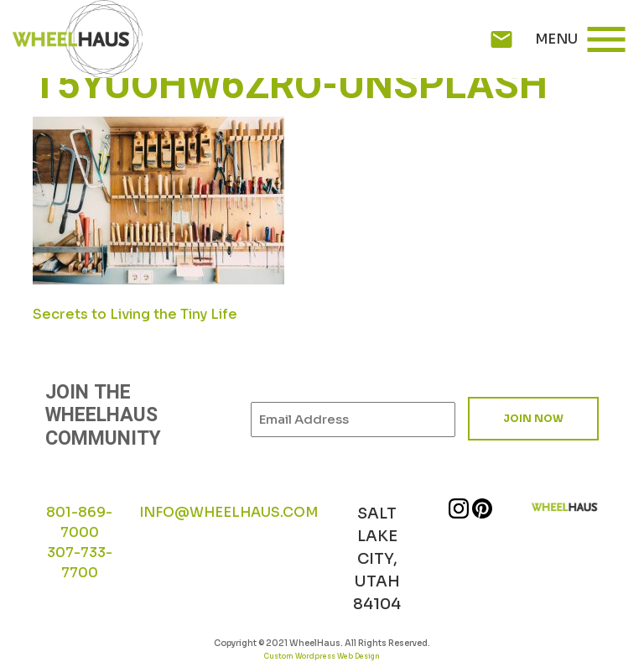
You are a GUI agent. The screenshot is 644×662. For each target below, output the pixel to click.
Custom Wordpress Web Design (322, 656)
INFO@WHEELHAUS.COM (229, 512)
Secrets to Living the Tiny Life (135, 314)
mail (501, 39)
